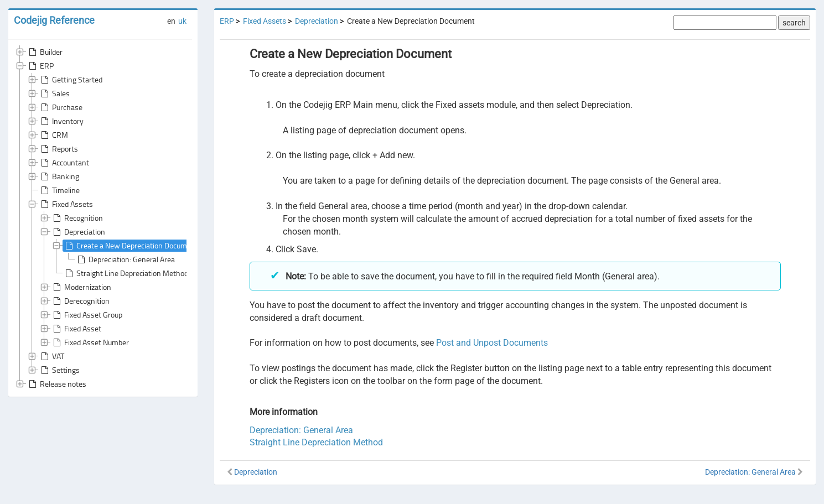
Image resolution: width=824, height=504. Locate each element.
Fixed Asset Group (87, 315)
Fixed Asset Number (90, 342)
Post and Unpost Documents (492, 343)
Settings (59, 370)
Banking (59, 176)
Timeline (59, 190)
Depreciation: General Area (125, 259)
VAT (51, 356)
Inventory (61, 121)
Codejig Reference (54, 20)
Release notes (56, 384)
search (794, 23)
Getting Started (71, 80)
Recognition (77, 218)
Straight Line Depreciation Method (126, 273)
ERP (40, 66)
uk (182, 21)
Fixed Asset (76, 329)
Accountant (64, 163)
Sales (54, 93)
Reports (58, 149)
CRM (53, 135)
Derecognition (80, 301)
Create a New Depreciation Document (131, 246)
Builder (45, 52)
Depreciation (78, 232)
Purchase (61, 107)
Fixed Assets (66, 204)
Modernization (81, 287)
